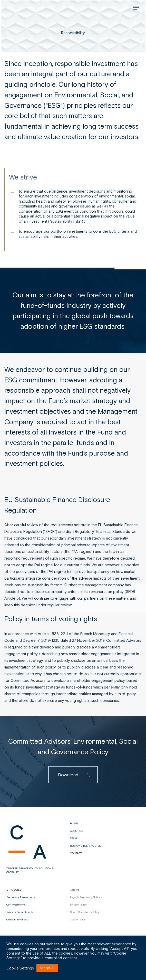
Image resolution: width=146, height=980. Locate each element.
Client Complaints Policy (85, 912)
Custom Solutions (17, 920)
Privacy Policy (78, 905)
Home (74, 824)
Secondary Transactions (21, 897)
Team (74, 838)
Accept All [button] (47, 968)
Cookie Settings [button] (20, 968)
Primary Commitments (20, 912)
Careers (75, 890)
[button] (136, 8)
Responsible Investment (87, 846)
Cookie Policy (78, 920)
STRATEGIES (14, 890)
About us (77, 831)
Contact (76, 853)
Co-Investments (16, 905)
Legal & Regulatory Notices (86, 897)
